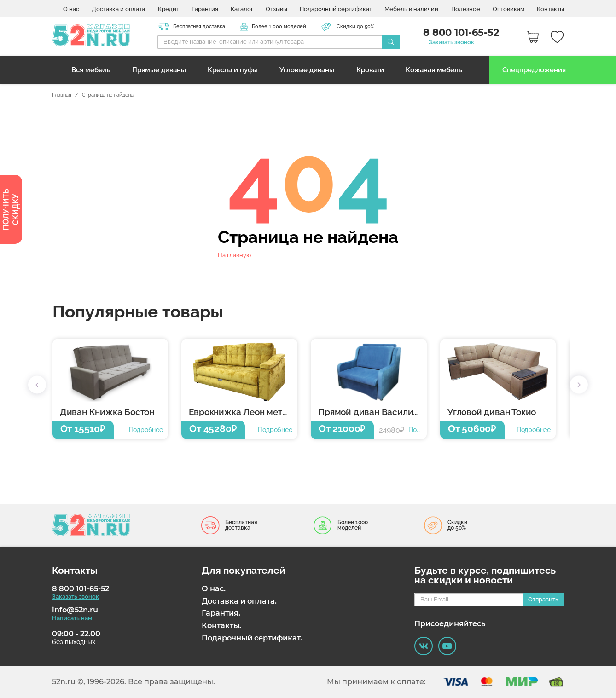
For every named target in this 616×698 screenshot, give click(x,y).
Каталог (242, 9)
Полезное (466, 9)
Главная (62, 95)
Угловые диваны (307, 70)
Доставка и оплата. (239, 601)
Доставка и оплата (118, 9)
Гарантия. (221, 613)
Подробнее (146, 430)
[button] (37, 385)
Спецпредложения (534, 70)
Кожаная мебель (434, 70)
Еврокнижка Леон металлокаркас (243, 412)
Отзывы (276, 9)
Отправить (543, 599)
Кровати (370, 70)
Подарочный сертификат (336, 9)
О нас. (214, 589)
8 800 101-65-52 (81, 589)
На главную (234, 255)
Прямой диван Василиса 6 (372, 412)
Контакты (550, 9)
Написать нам (72, 618)
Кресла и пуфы (233, 70)
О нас (71, 9)
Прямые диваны (159, 70)
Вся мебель (91, 70)
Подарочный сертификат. (252, 638)
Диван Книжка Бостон (107, 412)
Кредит (169, 9)
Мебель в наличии (411, 9)
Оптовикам (508, 9)
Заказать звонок (451, 43)
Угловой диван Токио (492, 412)
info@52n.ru (75, 610)
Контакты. (221, 626)
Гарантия (205, 9)
